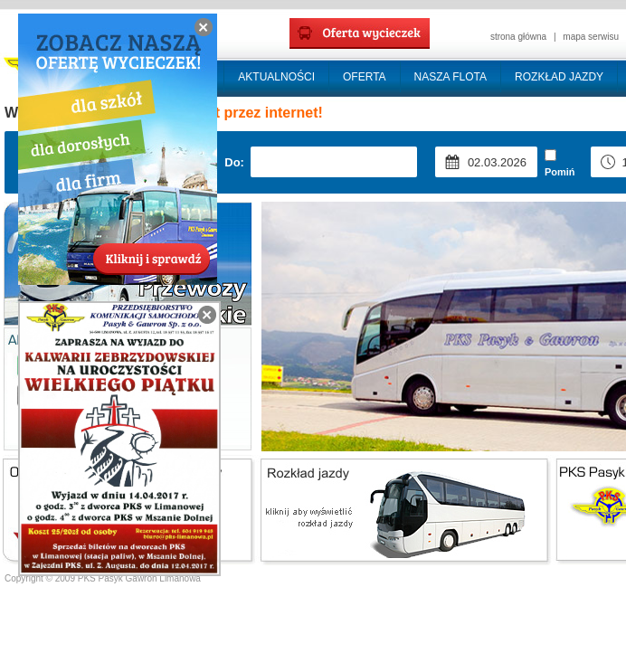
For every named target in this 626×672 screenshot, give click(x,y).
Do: (234, 162)
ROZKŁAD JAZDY (559, 77)
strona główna (518, 37)
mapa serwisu (591, 37)
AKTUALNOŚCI (276, 77)
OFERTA (365, 77)
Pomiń (560, 164)
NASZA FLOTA (451, 77)
